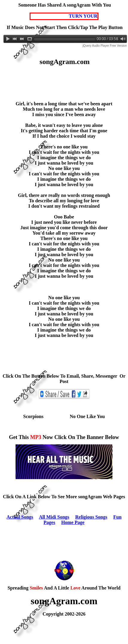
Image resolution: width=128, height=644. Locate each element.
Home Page (73, 522)
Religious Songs (91, 517)
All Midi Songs (54, 517)
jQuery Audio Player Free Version (105, 46)
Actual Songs (20, 517)
